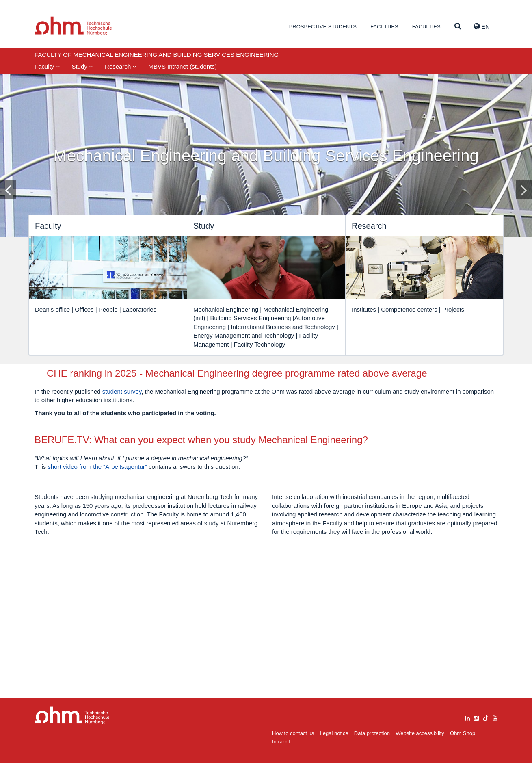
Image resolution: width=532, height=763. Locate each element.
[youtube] (495, 717)
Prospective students (323, 27)
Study (82, 66)
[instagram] (476, 717)
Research (120, 66)
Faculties (426, 27)
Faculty (47, 66)
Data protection (372, 733)
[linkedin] (467, 717)
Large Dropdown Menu (72, 715)
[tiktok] (486, 717)
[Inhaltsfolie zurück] (8, 190)
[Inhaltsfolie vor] (524, 190)
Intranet (281, 742)
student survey (236, 402)
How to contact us (293, 733)
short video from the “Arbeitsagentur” (97, 574)
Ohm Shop (463, 733)
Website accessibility (420, 733)
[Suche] (458, 27)
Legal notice (334, 733)
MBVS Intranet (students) (182, 66)
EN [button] (482, 26)
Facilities (384, 27)
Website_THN (73, 26)
